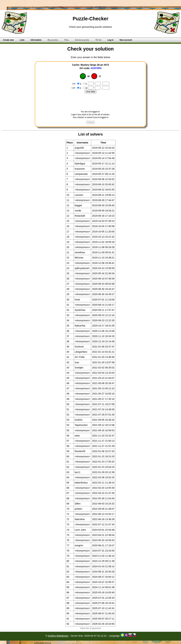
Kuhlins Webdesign (58, 636)
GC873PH (96, 68)
